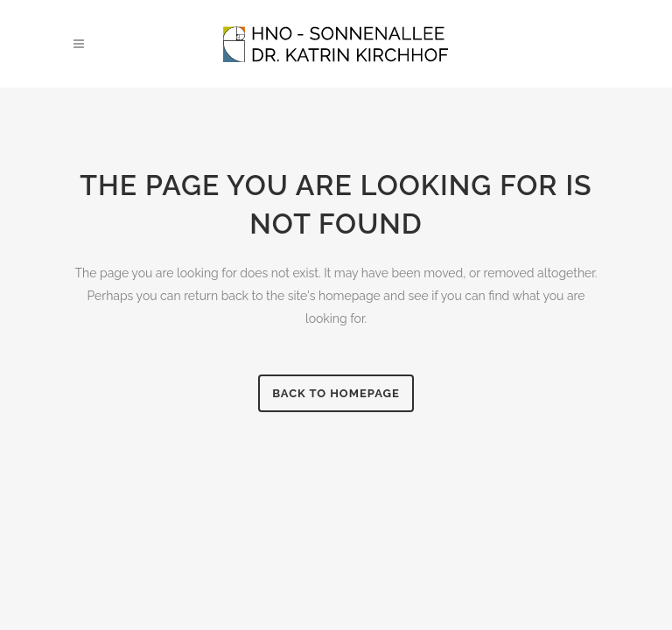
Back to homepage (336, 393)
